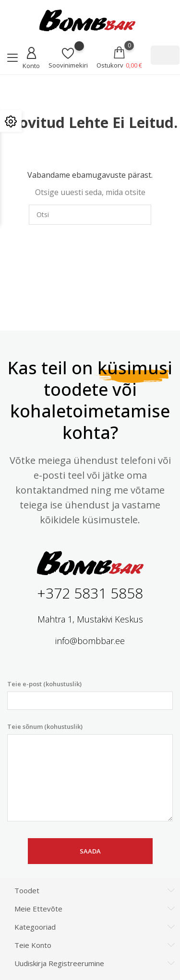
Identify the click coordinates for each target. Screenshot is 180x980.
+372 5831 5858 (90, 593)
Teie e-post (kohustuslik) (90, 695)
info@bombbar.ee (90, 641)
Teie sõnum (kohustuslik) (90, 772)
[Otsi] (165, 55)
